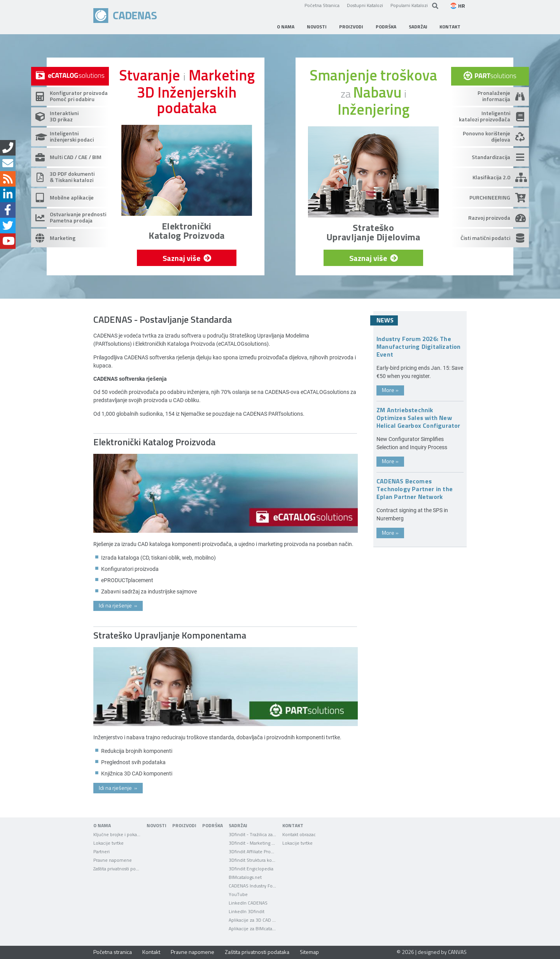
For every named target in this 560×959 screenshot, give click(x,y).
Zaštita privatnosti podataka (257, 952)
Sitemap (309, 952)
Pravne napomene (192, 952)
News (385, 320)
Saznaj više (186, 258)
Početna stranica (113, 952)
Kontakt (151, 952)
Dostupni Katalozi (365, 5)
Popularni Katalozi (409, 5)
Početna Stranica (322, 5)
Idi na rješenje (118, 605)
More (390, 390)
